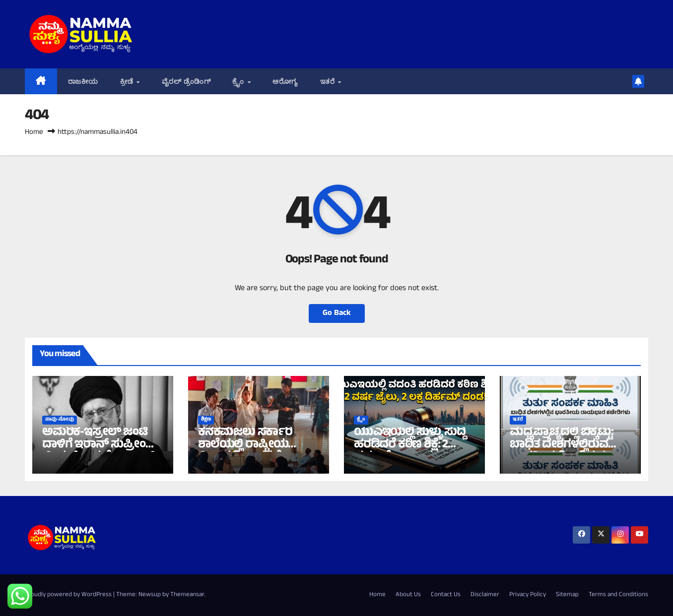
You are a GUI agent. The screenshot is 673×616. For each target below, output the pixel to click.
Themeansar (187, 595)
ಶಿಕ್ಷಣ (206, 420)
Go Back (337, 313)
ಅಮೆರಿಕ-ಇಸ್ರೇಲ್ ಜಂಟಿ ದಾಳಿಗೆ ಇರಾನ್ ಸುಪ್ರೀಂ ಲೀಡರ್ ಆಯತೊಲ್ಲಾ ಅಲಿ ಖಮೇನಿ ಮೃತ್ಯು (99, 452)
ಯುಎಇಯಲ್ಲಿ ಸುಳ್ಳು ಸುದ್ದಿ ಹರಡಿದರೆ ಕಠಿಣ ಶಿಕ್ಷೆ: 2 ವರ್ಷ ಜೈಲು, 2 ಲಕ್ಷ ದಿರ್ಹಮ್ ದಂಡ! (410, 452)
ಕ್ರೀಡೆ (128, 81)
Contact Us (446, 595)
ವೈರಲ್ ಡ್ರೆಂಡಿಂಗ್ (186, 81)
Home (34, 133)
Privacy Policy (528, 595)
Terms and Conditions (618, 595)
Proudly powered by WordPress (69, 595)
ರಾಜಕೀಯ (83, 81)
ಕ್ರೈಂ (239, 81)
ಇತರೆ (329, 81)
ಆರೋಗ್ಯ (285, 81)
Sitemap (567, 595)
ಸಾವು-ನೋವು (60, 420)
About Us (408, 595)
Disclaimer (485, 595)
